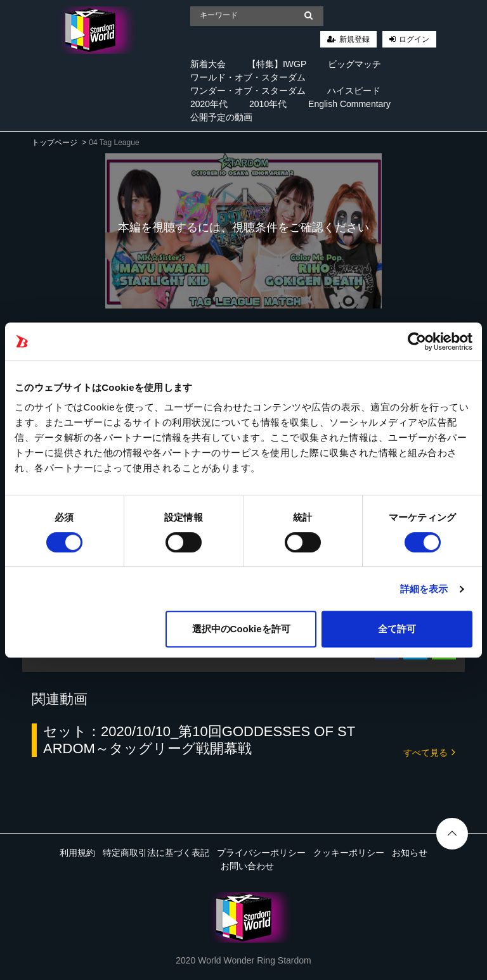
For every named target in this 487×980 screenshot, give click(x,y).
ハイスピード (354, 91)
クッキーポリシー (349, 853)
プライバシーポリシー (261, 853)
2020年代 (209, 104)
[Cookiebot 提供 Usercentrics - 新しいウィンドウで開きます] (417, 341)
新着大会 (208, 64)
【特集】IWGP (277, 64)
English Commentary (349, 104)
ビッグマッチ (354, 64)
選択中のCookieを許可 (241, 629)
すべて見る (429, 752)
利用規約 (77, 853)
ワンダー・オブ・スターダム (248, 91)
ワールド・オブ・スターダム (248, 77)
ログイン (414, 39)
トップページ (55, 143)
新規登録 (354, 39)
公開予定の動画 (221, 117)
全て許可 (397, 629)
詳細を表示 (424, 589)
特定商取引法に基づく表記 (156, 853)
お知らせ (410, 853)
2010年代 (268, 104)
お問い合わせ (247, 866)
